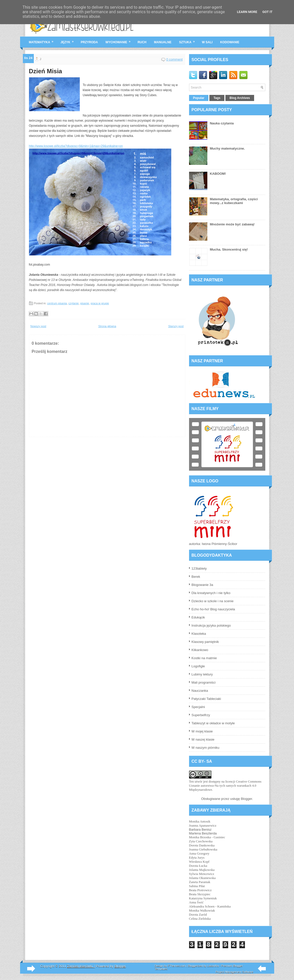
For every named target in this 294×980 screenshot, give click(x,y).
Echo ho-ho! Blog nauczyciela (213, 609)
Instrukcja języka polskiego (211, 625)
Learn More (247, 12)
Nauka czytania (222, 123)
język (69, 40)
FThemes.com (177, 966)
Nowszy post (38, 326)
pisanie (85, 303)
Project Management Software (235, 972)
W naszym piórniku (206, 748)
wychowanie (120, 40)
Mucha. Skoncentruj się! (229, 249)
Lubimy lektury (202, 674)
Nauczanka (200, 691)
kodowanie (230, 42)
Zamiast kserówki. (81, 966)
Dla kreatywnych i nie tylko (211, 593)
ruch (142, 42)
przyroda (89, 42)
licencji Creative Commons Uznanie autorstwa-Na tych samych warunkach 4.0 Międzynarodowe (225, 786)
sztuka (189, 40)
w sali (207, 42)
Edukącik (198, 617)
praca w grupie (100, 303)
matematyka (43, 40)
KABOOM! (218, 174)
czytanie (73, 303)
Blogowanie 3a (202, 585)
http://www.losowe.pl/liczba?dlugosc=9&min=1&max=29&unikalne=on (76, 146)
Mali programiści (204, 682)
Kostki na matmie (204, 658)
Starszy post (176, 326)
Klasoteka (199, 634)
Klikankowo (200, 650)
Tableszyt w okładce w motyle (213, 723)
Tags (217, 98)
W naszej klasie (203, 739)
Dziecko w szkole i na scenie (213, 601)
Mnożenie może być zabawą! (232, 224)
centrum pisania (57, 303)
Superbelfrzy (201, 715)
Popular (199, 98)
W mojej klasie (202, 731)
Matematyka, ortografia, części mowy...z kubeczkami (234, 201)
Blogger (246, 799)
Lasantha (213, 966)
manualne (163, 42)
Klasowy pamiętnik (205, 642)
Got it (267, 12)
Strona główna (107, 326)
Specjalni (198, 707)
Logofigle (198, 666)
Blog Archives (240, 98)
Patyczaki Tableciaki (206, 699)
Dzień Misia (46, 71)
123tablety (199, 568)
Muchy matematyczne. (227, 148)
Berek (196, 577)
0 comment (174, 59)
